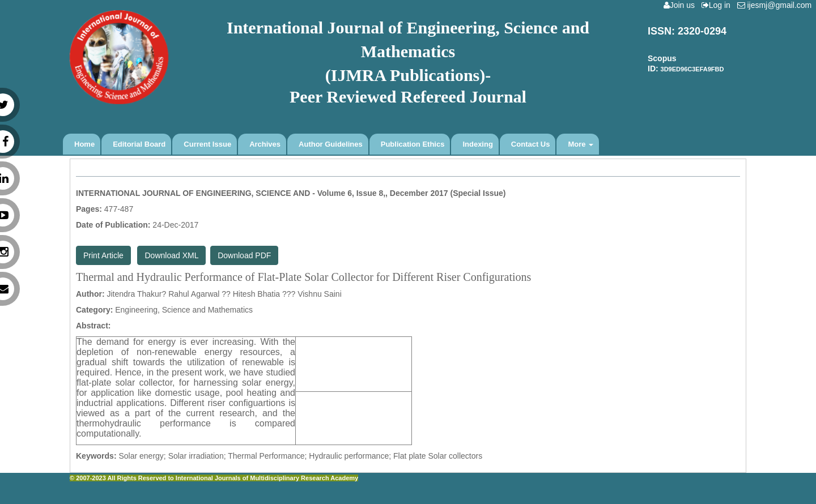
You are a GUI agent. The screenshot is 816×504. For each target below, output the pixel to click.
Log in (718, 5)
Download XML (171, 255)
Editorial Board (139, 144)
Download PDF (244, 255)
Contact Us (531, 144)
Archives (265, 144)
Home (84, 144)
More (581, 144)
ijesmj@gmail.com (777, 5)
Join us (681, 5)
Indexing (477, 144)
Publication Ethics (413, 144)
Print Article (103, 255)
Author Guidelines (331, 144)
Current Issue (207, 144)
